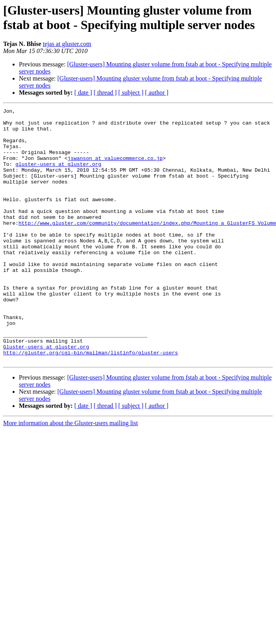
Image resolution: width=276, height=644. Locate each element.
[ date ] (83, 93)
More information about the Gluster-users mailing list (71, 474)
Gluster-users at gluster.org (46, 395)
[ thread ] (105, 93)
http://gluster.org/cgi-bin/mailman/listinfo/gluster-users (91, 402)
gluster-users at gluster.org (58, 176)
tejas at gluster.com (67, 44)
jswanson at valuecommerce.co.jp (115, 169)
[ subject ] (131, 93)
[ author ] (157, 93)
